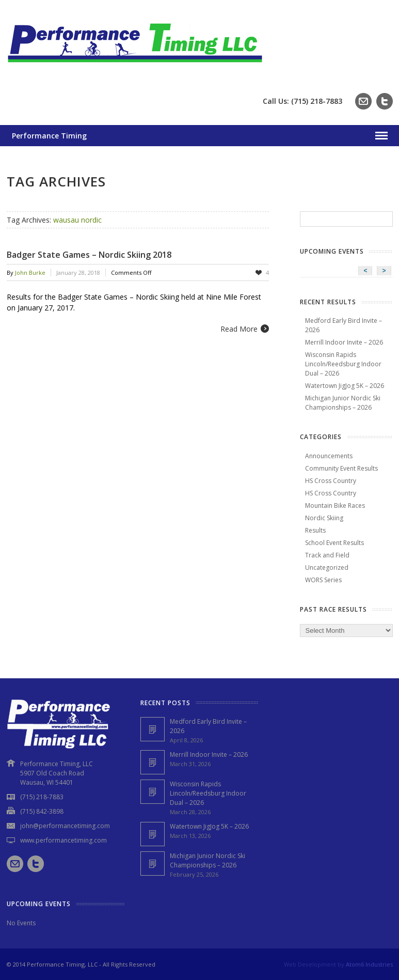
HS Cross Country (331, 481)
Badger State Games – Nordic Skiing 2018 (89, 255)
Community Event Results (341, 468)
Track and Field (327, 555)
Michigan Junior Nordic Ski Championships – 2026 (343, 403)
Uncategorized (327, 567)
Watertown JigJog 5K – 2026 (345, 386)
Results (315, 530)
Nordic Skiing (324, 518)
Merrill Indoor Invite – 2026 (344, 342)
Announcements (329, 456)
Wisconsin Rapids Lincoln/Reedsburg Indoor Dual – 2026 (343, 364)
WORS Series (323, 580)
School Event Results (334, 543)
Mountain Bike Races (335, 505)
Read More (239, 329)
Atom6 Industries (369, 964)
